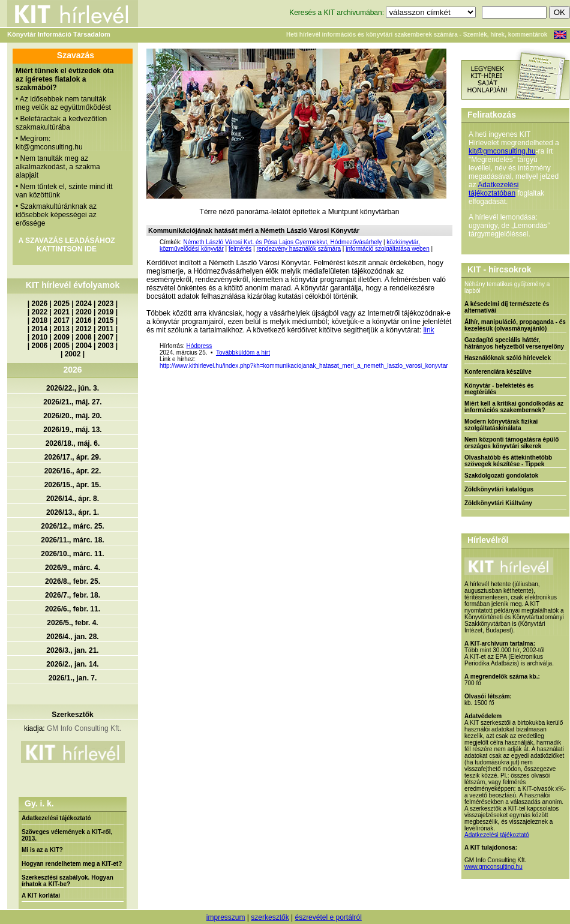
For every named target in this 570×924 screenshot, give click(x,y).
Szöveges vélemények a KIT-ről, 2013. (67, 835)
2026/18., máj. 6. (73, 443)
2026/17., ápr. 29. (73, 457)
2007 (106, 337)
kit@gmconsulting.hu (502, 151)
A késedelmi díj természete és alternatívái (507, 307)
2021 (61, 312)
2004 (84, 346)
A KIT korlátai (41, 895)
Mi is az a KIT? (42, 850)
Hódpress (199, 346)
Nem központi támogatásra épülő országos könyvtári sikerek (511, 443)
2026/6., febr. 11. (73, 609)
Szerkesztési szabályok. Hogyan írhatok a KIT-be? (67, 881)
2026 (40, 304)
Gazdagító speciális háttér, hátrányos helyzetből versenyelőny (514, 343)
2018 (40, 320)
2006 (40, 346)
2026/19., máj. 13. (72, 430)
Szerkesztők (72, 715)
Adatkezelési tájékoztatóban (493, 189)
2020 (84, 312)
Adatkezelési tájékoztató (56, 818)
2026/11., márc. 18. (72, 540)
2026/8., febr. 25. (73, 581)
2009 (61, 337)
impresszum (226, 917)
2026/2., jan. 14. (72, 664)
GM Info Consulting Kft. (84, 728)
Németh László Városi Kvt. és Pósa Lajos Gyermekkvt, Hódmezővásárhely (282, 242)
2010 (40, 337)
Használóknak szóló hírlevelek (508, 358)
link (429, 330)
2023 (106, 304)
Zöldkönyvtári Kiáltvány (498, 503)
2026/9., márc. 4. (73, 568)
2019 (106, 312)
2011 (106, 329)
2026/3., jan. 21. (72, 650)
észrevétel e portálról (328, 917)
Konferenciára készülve (498, 372)
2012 (84, 329)
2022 (40, 312)
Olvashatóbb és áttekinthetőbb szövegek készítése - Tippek (508, 461)
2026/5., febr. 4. (72, 623)
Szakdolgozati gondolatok (501, 475)
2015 (106, 320)
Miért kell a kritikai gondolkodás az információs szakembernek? (514, 407)
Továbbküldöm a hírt (243, 352)
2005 (61, 346)
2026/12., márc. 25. (72, 526)
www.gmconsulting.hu (493, 867)
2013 (61, 329)
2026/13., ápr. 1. (73, 512)
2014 (40, 329)
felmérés (240, 249)
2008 (84, 337)
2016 (84, 320)
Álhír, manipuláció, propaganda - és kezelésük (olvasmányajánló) (515, 325)
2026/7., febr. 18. (73, 595)
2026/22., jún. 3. (73, 388)
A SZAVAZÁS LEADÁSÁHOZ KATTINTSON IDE (66, 245)
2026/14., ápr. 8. (73, 499)
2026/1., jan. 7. (73, 678)
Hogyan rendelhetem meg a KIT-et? (72, 864)
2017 (61, 320)
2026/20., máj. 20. (72, 416)
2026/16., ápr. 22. (73, 471)
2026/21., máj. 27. (72, 402)
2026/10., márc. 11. (72, 554)
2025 (61, 304)
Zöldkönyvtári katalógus (499, 489)
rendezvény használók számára (298, 249)
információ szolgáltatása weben (388, 249)
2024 (84, 304)
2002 (73, 354)
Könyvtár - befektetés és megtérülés (499, 389)
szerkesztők (270, 917)
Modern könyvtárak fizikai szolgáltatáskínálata (501, 425)
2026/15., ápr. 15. (73, 485)
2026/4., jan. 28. (72, 637)
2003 (106, 346)
